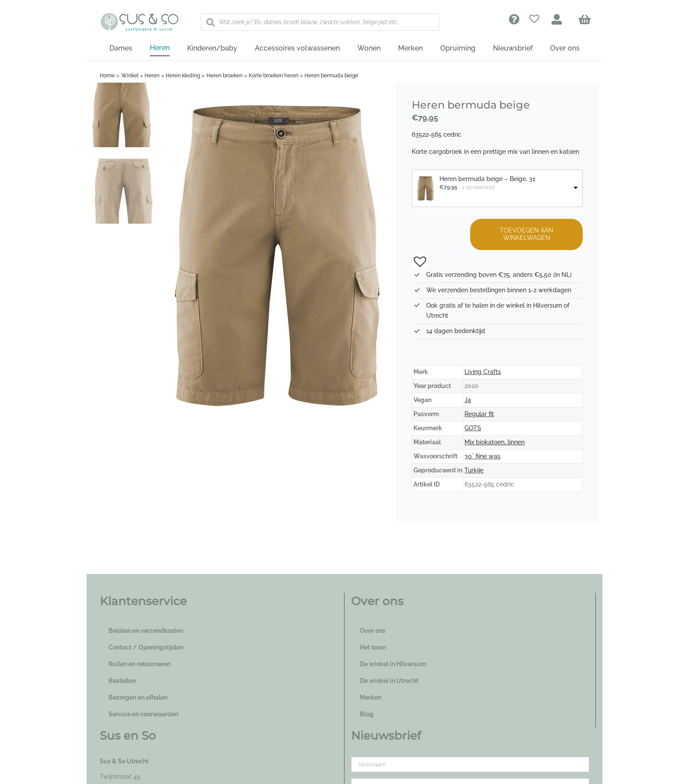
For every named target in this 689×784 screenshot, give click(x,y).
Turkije (474, 470)
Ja (468, 400)
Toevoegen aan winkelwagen (526, 234)
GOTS (473, 428)
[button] (416, 261)
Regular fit (479, 414)
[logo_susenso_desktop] (139, 16)
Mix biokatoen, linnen (495, 442)
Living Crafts (483, 372)
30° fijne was (482, 456)
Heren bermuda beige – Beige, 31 (487, 179)
